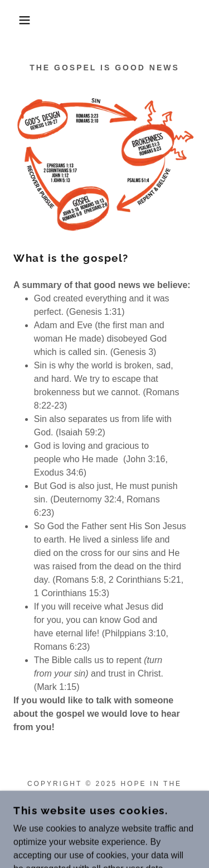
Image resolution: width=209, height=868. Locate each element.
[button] (16, 20)
